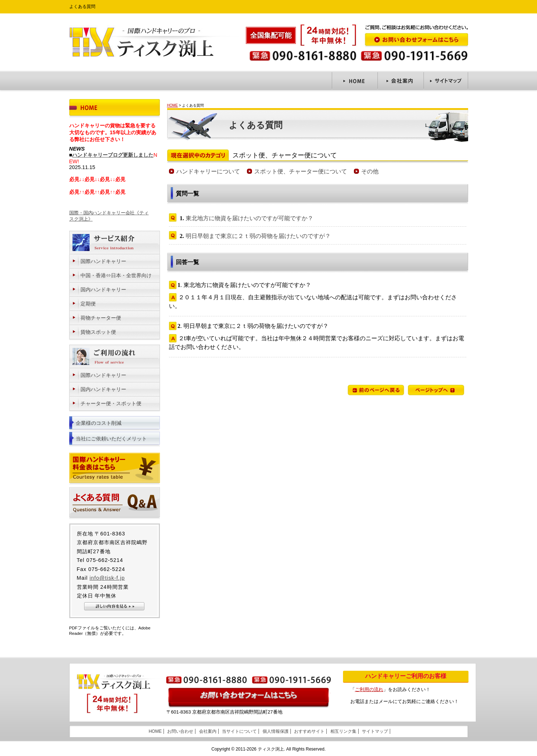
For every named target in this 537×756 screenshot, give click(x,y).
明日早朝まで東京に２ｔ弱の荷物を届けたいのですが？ (258, 236)
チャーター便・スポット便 (111, 403)
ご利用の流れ (369, 689)
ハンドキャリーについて (208, 171)
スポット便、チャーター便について (301, 171)
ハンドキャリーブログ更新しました (113, 155)
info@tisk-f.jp (107, 578)
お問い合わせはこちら (249, 698)
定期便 (88, 304)
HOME (173, 105)
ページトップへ (436, 390)
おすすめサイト (309, 731)
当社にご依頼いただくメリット (111, 439)
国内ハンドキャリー (103, 289)
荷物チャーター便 (101, 318)
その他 (370, 171)
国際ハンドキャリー (103, 261)
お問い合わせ (180, 731)
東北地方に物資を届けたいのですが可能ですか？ (249, 218)
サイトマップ (375, 731)
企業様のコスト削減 (99, 423)
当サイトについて (239, 731)
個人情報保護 (276, 731)
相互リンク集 (343, 731)
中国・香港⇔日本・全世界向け (116, 275)
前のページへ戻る (376, 390)
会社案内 (208, 731)
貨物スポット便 (98, 332)
